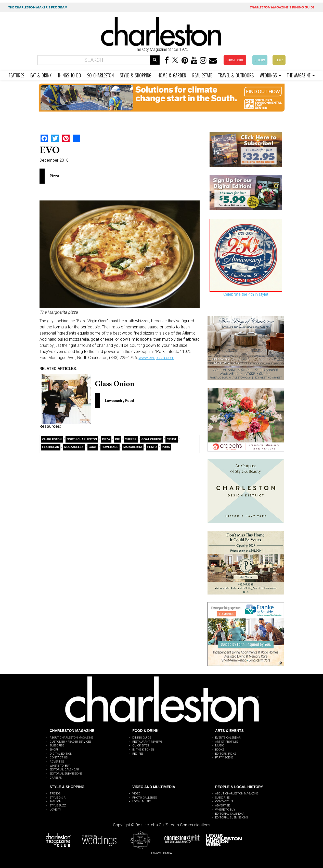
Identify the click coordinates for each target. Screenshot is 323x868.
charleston (52, 439)
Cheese (131, 439)
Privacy (156, 853)
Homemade (110, 447)
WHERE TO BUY (60, 766)
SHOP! (260, 60)
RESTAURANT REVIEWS (147, 742)
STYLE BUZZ (58, 806)
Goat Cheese (152, 439)
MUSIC (220, 746)
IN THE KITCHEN (143, 750)
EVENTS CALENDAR (228, 738)
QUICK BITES (141, 746)
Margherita (133, 447)
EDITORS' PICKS (226, 754)
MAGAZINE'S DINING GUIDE (282, 7)
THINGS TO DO (69, 75)
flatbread (51, 447)
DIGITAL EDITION (61, 754)
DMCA (168, 853)
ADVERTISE (57, 762)
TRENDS (55, 794)
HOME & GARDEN (172, 75)
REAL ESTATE (202, 75)
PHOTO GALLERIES (145, 798)
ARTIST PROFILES (227, 742)
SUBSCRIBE (235, 60)
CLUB (279, 60)
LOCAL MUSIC (142, 801)
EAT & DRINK (41, 75)
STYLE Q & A (58, 798)
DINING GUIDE (142, 738)
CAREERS (56, 778)
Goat (93, 447)
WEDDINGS (270, 75)
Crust (172, 439)
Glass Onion (115, 384)
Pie (118, 439)
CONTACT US (59, 758)
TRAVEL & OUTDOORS (236, 75)
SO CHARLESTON (100, 75)
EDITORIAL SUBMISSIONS (66, 774)
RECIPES (138, 754)
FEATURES (16, 75)
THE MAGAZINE (301, 75)
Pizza (106, 439)
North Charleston (82, 439)
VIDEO (136, 794)
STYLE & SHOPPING (136, 75)
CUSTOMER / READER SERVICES (70, 742)
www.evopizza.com (157, 358)
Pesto (152, 447)
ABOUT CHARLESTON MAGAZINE (71, 738)
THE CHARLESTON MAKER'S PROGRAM (38, 7)
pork (166, 447)
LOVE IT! (55, 810)
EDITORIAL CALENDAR (64, 770)
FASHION (55, 801)
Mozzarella (74, 447)
